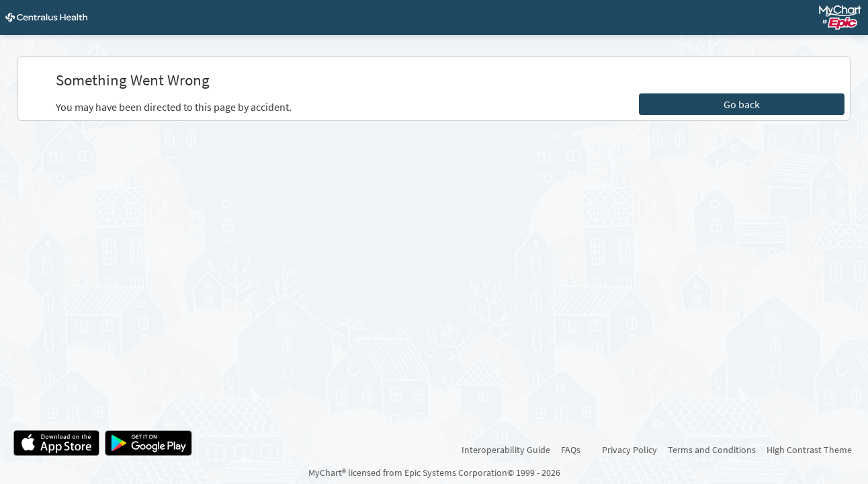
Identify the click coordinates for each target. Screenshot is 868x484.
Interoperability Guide (506, 450)
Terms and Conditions (712, 450)
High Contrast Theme (809, 450)
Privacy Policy (630, 450)
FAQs (571, 450)
